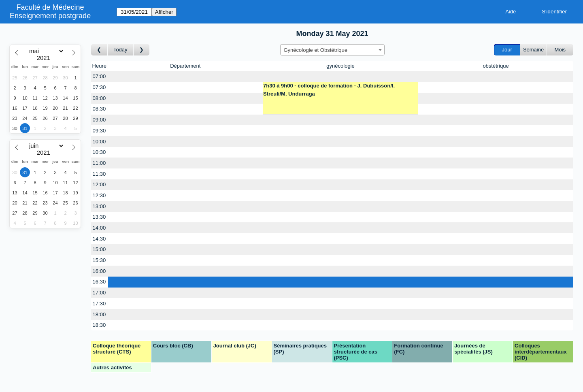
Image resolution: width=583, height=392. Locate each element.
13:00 (99, 206)
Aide (511, 12)
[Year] (45, 58)
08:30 (99, 109)
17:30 (99, 304)
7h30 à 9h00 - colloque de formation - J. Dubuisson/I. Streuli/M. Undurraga (329, 90)
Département (185, 66)
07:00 (99, 76)
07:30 (99, 87)
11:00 (99, 163)
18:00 (99, 314)
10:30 (99, 152)
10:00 (99, 142)
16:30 (99, 282)
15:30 (99, 260)
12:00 (99, 184)
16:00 (99, 271)
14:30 (99, 239)
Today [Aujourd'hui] (120, 50)
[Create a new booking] (185, 77)
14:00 (99, 228)
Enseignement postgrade (50, 16)
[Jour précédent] (99, 50)
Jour (507, 50)
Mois (560, 50)
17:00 (99, 293)
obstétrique (496, 66)
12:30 (99, 195)
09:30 (99, 131)
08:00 (99, 98)
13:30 (99, 217)
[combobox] (332, 50)
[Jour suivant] (142, 50)
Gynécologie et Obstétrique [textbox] (316, 50)
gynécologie (340, 66)
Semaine (533, 50)
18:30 (99, 325)
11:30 (99, 174)
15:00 (99, 249)
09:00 (99, 120)
